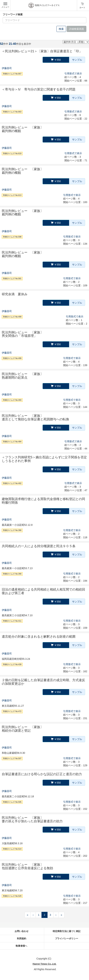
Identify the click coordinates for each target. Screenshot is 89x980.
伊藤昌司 (7, 68)
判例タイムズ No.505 (12, 802)
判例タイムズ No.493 (12, 400)
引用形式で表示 (73, 74)
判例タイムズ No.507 (12, 758)
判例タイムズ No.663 (12, 112)
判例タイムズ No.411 (12, 621)
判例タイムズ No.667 (12, 74)
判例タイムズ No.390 (12, 530)
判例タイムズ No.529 (12, 896)
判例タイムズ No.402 (12, 483)
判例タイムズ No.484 (12, 442)
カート (82, 7)
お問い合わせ (22, 931)
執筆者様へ (21, 946)
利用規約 (22, 939)
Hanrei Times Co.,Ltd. (44, 964)
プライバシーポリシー (67, 939)
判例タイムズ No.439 (12, 664)
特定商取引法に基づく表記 (67, 931)
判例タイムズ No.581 (12, 278)
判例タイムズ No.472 (12, 711)
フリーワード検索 (13, 14)
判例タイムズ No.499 (12, 317)
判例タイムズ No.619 (12, 153)
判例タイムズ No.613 (12, 195)
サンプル (77, 60)
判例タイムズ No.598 (12, 237)
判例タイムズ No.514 (12, 849)
